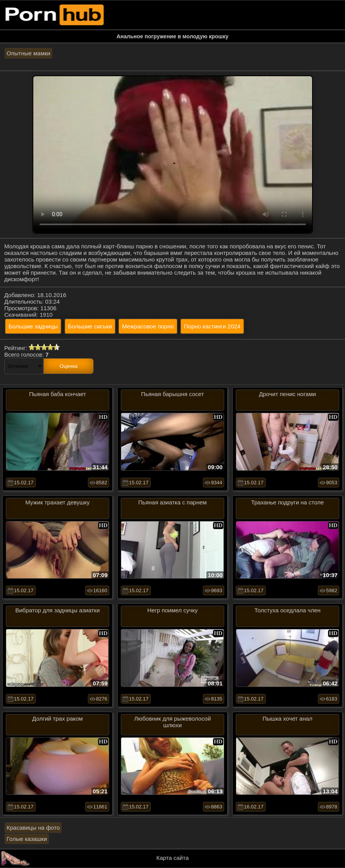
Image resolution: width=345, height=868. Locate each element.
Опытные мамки (28, 53)
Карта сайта (173, 858)
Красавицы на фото (33, 828)
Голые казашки (27, 839)
